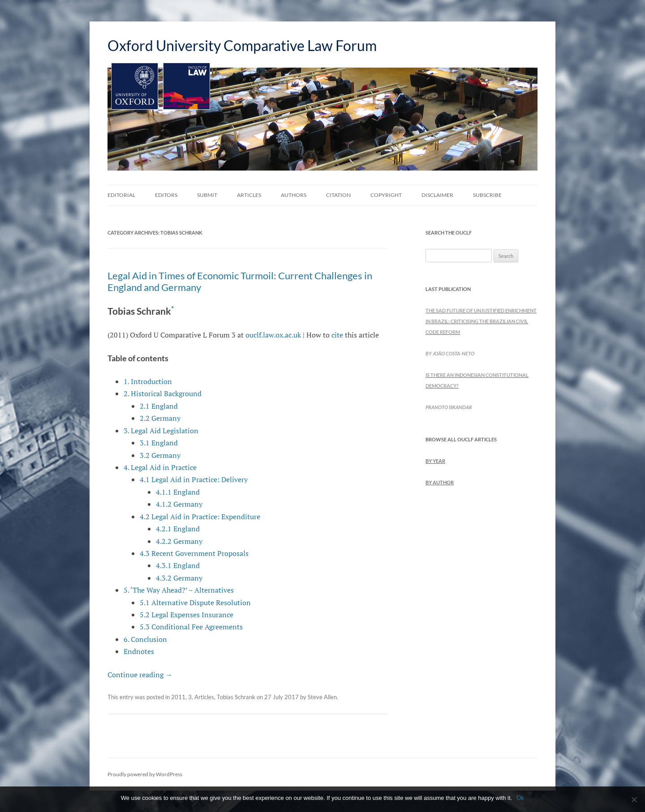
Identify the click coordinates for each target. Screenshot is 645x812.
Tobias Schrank (236, 697)
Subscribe (487, 195)
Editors (166, 195)
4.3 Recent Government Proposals (194, 553)
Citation (338, 195)
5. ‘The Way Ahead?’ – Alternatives (179, 590)
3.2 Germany (160, 455)
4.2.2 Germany (179, 541)
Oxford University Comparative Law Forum (242, 45)
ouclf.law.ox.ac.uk (273, 335)
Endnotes (139, 651)
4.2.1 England (178, 529)
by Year (435, 461)
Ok (520, 798)
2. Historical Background (163, 393)
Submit (207, 195)
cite (337, 335)
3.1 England (159, 443)
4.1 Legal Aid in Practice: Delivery (194, 479)
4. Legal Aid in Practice (160, 467)
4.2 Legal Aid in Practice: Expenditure (200, 517)
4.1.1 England (178, 492)
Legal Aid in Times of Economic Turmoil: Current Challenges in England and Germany (240, 281)
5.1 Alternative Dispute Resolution (195, 603)
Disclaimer (437, 195)
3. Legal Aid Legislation (161, 431)
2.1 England (159, 406)
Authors (294, 195)
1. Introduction (148, 381)
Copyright (386, 195)
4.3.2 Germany (179, 578)
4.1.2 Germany (179, 504)
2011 (178, 697)
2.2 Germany (160, 418)
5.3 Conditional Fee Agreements (191, 627)
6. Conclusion (145, 639)
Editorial (121, 195)
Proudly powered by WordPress (145, 774)
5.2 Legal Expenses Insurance (187, 615)
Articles (249, 195)
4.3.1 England (178, 565)
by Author (440, 482)
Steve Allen (322, 697)
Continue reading (140, 675)
